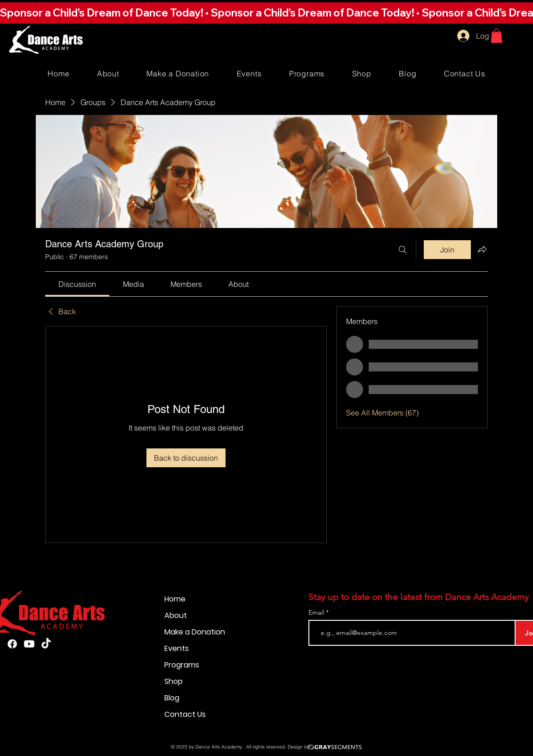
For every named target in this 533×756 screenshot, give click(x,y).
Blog (172, 698)
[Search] (403, 250)
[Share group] (482, 249)
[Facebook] (12, 644)
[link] (77, 284)
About (176, 615)
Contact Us (185, 714)
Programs (182, 665)
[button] (266, 13)
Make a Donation (195, 632)
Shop (174, 681)
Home (175, 599)
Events (177, 648)
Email (317, 612)
